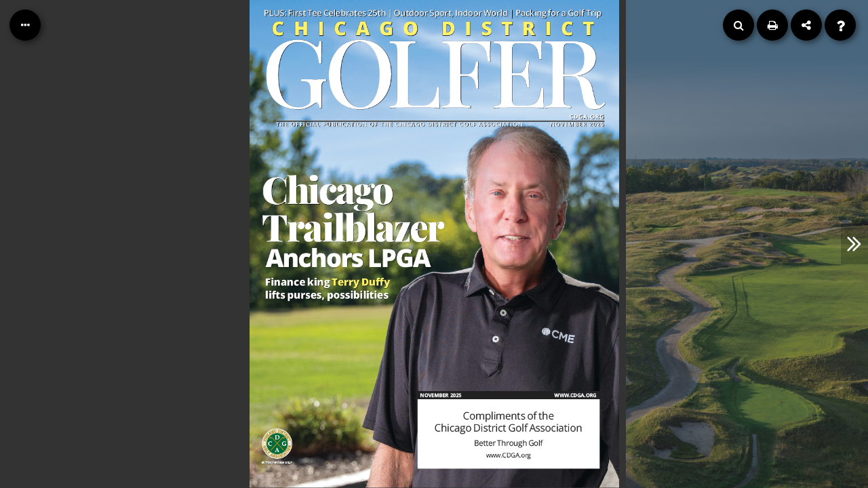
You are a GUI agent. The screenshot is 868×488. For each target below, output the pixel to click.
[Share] (806, 25)
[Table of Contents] (25, 25)
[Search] (738, 25)
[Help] (840, 25)
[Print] (772, 25)
